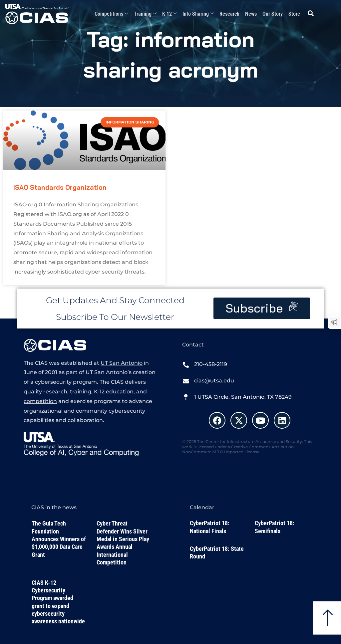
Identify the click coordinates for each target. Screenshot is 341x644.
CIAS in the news (54, 507)
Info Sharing (198, 14)
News (251, 14)
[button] (311, 13)
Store (294, 14)
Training (145, 14)
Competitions (111, 14)
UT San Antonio (122, 363)
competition (40, 401)
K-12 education (114, 392)
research (55, 392)
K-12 (170, 14)
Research (229, 14)
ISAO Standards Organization (60, 187)
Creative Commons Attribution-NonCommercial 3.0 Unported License (239, 449)
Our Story (273, 14)
